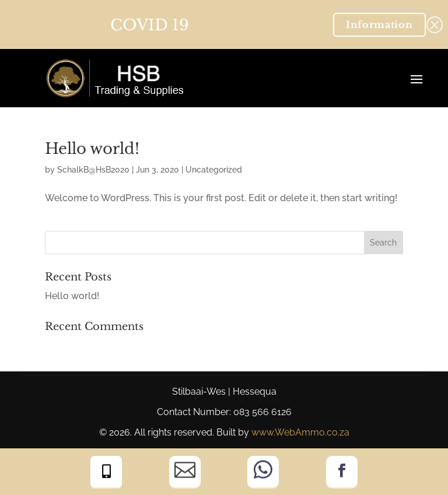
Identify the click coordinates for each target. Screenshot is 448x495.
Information (379, 24)
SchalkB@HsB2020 (93, 170)
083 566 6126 (262, 412)
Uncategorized (214, 170)
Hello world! (92, 149)
